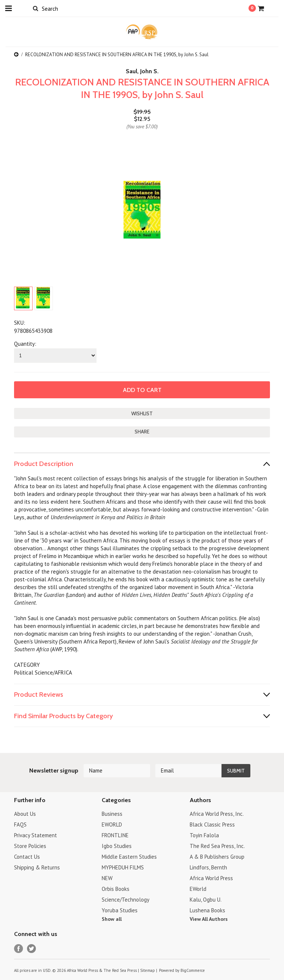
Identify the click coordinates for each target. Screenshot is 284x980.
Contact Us (27, 857)
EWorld (198, 889)
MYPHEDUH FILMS (123, 867)
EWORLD (112, 824)
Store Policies (30, 846)
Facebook (19, 949)
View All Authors (209, 919)
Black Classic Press (212, 824)
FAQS (20, 824)
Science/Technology (126, 900)
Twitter (32, 949)
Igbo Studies (117, 846)
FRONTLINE (115, 835)
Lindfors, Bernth (208, 867)
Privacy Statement (35, 835)
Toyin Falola (204, 835)
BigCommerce (193, 970)
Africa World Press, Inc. (217, 814)
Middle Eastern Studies (129, 857)
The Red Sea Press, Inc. (217, 846)
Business (112, 814)
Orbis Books (116, 889)
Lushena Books (207, 910)
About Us (25, 814)
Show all (112, 919)
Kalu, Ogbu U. (206, 900)
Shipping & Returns (37, 867)
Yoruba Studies (120, 910)
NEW (107, 878)
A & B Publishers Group (217, 857)
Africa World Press (211, 878)
